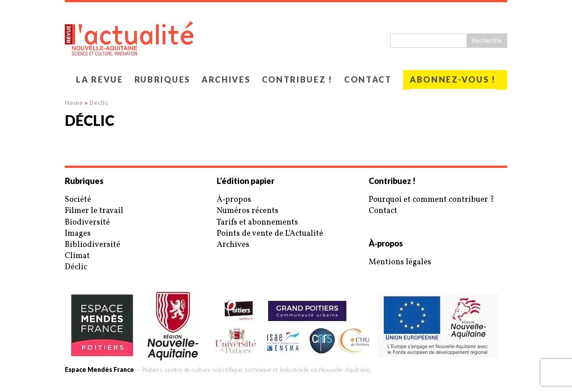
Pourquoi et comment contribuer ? (431, 200)
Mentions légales (400, 262)
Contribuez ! (297, 79)
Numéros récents (248, 211)
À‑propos (234, 200)
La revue (100, 79)
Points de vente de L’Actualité (270, 234)
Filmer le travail (94, 211)
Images (78, 234)
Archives (226, 79)
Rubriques (162, 79)
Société (78, 200)
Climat (77, 256)
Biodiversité (87, 223)
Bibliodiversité (93, 245)
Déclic (76, 267)
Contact (368, 79)
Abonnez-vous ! (453, 79)
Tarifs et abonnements (257, 223)
